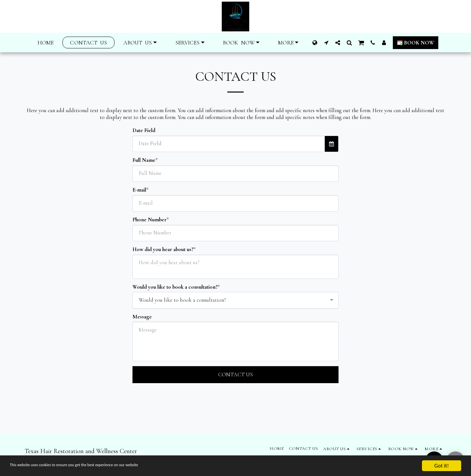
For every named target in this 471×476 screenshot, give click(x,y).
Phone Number (149, 220)
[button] (141, 43)
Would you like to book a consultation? (175, 287)
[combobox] (235, 300)
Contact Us (235, 375)
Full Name (144, 160)
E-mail (139, 190)
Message (142, 317)
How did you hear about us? (163, 249)
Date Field (144, 130)
